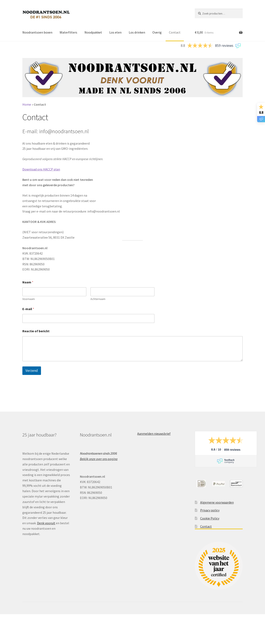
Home (27, 104)
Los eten (115, 32)
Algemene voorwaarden (217, 502)
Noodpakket (93, 32)
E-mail (28, 309)
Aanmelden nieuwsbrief (154, 434)
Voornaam (29, 299)
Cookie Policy (210, 518)
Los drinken (137, 32)
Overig (157, 32)
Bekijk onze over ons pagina (99, 459)
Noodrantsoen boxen (37, 32)
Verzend (32, 371)
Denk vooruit (46, 523)
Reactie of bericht (36, 331)
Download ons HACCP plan (41, 169)
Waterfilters (68, 32)
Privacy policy (210, 510)
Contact (175, 32)
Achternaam (98, 299)
